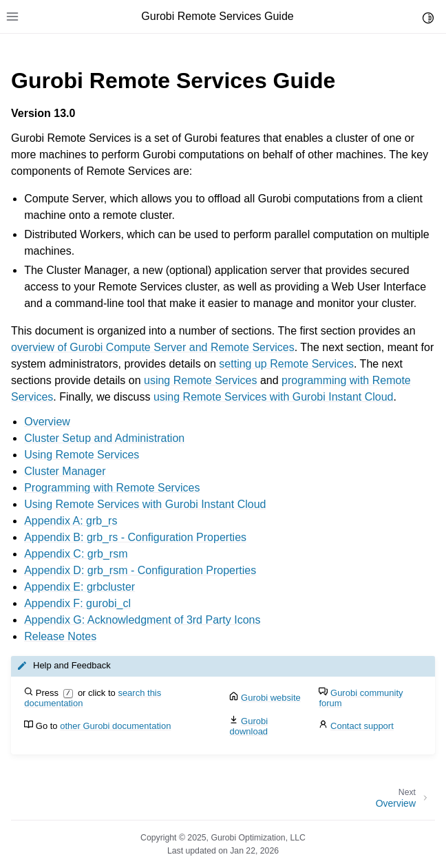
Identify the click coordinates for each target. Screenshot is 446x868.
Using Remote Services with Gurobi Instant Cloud (145, 504)
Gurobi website (271, 698)
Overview (47, 422)
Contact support (362, 726)
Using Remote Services (82, 455)
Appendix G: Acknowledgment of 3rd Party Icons (142, 620)
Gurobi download (248, 726)
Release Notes (60, 636)
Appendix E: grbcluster (79, 587)
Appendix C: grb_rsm (76, 554)
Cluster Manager (65, 471)
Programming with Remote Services (112, 488)
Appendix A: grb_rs (71, 521)
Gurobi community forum (361, 698)
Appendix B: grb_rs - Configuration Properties (135, 537)
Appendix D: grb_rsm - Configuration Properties (140, 570)
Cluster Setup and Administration (104, 438)
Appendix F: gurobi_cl (77, 603)
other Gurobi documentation (115, 726)
